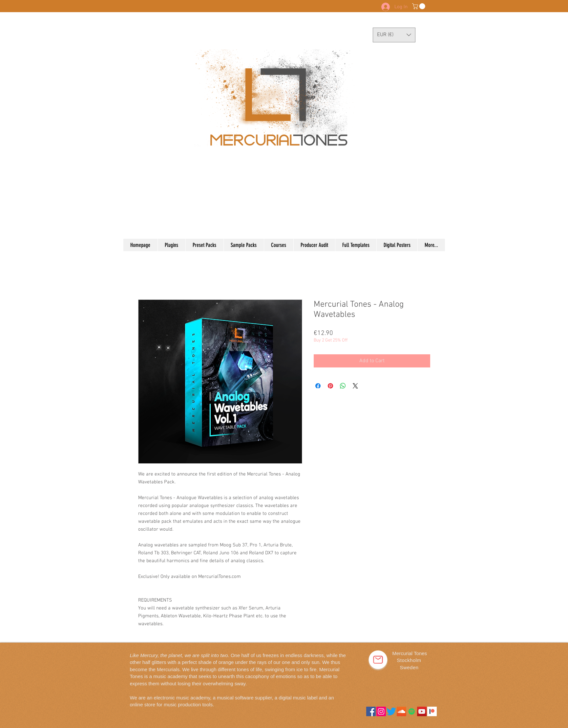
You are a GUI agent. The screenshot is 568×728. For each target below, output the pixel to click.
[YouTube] (422, 711)
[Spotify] (412, 711)
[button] (419, 6)
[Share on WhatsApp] (343, 386)
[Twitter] (391, 711)
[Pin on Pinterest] (330, 386)
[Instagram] (381, 711)
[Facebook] (371, 711)
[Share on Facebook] (318, 386)
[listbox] (394, 35)
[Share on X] (355, 386)
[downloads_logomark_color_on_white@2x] (432, 711)
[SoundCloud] (401, 711)
